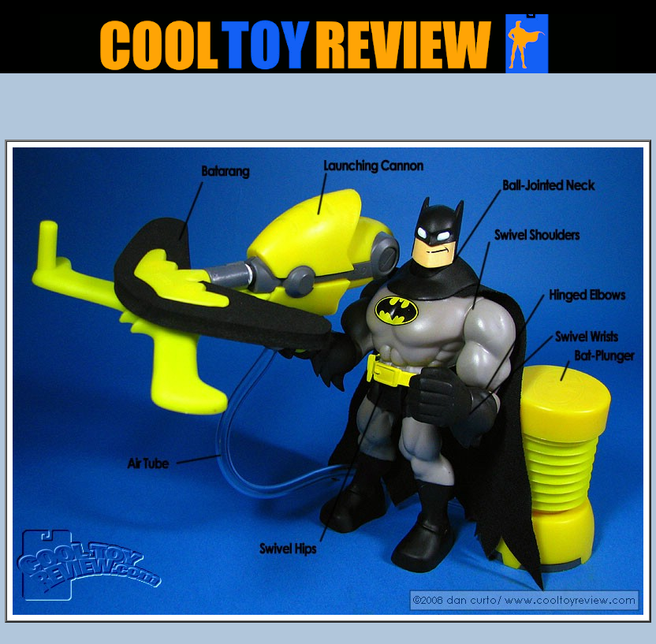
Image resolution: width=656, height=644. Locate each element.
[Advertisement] (328, 111)
